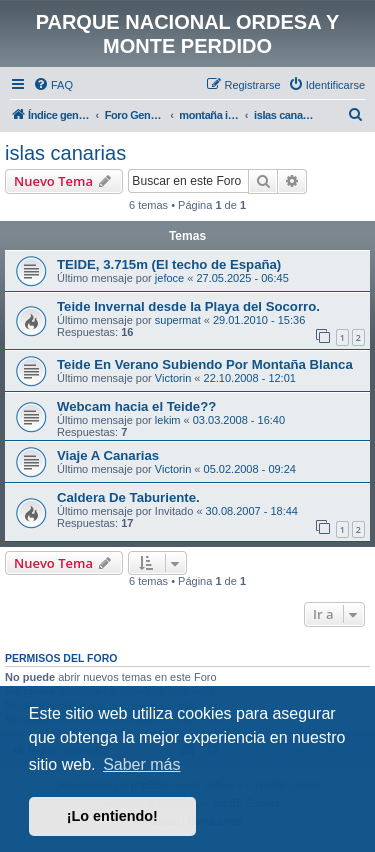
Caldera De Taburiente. (128, 497)
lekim (168, 420)
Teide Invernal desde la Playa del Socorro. (188, 306)
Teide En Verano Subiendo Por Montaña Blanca (205, 364)
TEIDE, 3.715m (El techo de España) (169, 264)
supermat (178, 320)
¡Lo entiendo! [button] (112, 816)
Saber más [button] (141, 764)
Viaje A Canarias (108, 455)
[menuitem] (53, 85)
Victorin (173, 378)
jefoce (169, 278)
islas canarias (65, 153)
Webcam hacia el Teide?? (136, 406)
